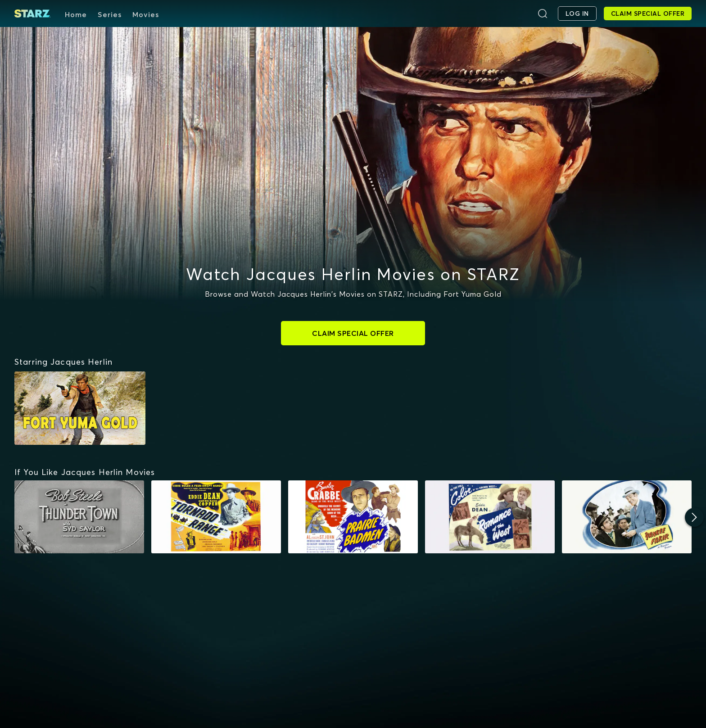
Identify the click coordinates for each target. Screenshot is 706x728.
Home (76, 14)
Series (110, 14)
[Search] (543, 14)
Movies (146, 14)
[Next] (694, 517)
